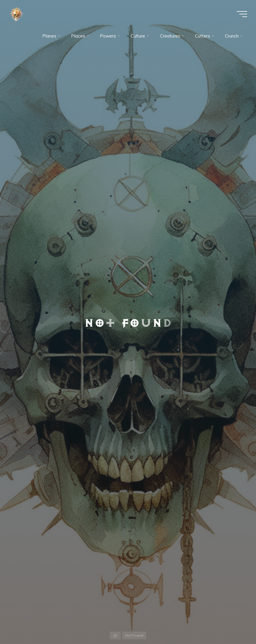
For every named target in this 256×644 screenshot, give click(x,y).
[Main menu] (242, 14)
